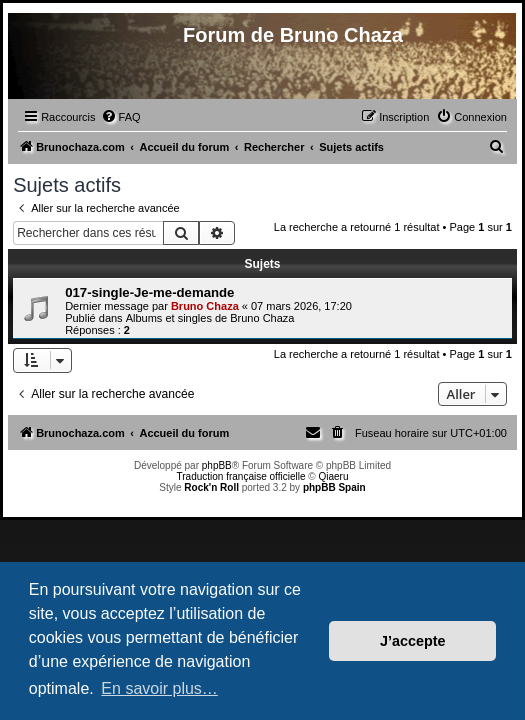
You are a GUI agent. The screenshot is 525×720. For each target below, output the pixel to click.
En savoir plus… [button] (159, 688)
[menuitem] (121, 117)
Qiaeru (333, 476)
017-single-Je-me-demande (149, 292)
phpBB (217, 465)
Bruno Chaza (205, 306)
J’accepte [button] (413, 641)
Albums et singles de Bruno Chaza (210, 318)
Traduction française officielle (241, 476)
